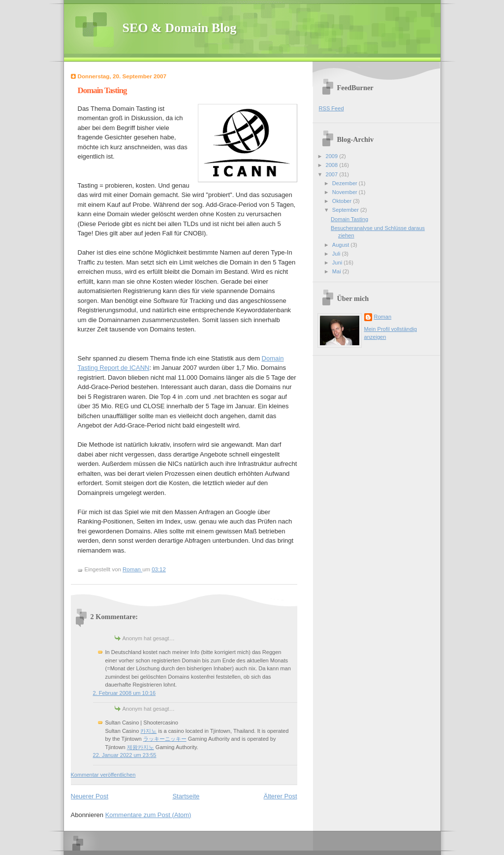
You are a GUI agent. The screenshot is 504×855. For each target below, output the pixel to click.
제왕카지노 (141, 747)
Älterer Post (281, 796)
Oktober (343, 201)
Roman (383, 317)
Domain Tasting (349, 219)
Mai (337, 271)
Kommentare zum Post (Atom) (148, 815)
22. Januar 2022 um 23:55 (125, 755)
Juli (337, 254)
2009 (333, 156)
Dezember (346, 183)
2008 (333, 165)
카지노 (148, 731)
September (346, 210)
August (341, 245)
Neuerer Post (90, 796)
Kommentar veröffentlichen (103, 775)
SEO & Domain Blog (180, 28)
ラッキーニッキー (165, 739)
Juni (338, 263)
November (346, 192)
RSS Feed (331, 108)
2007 (333, 174)
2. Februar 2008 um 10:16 (125, 693)
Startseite (186, 796)
